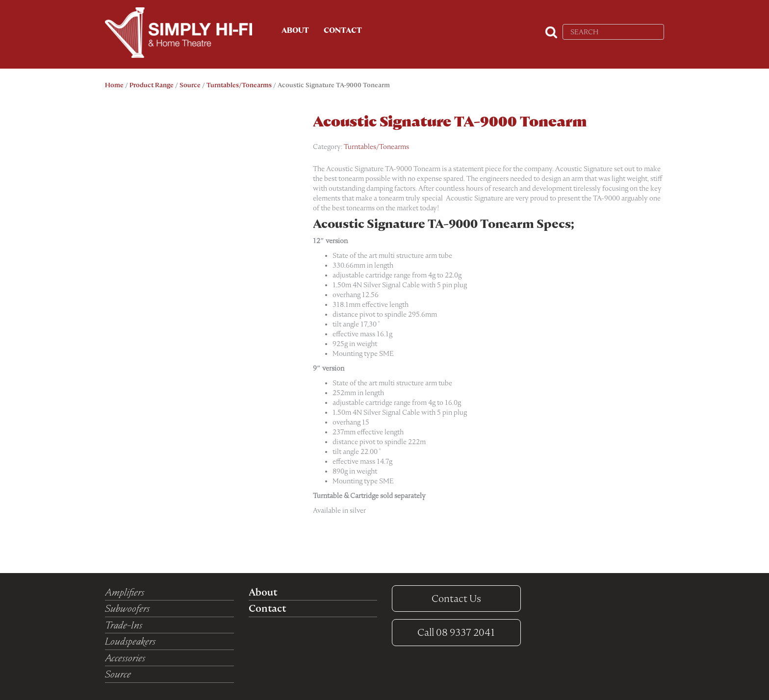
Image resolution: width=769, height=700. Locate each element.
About (295, 30)
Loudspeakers (130, 641)
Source (190, 85)
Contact (343, 30)
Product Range (152, 85)
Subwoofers (127, 608)
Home (114, 85)
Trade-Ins (124, 625)
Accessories (125, 658)
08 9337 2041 (456, 632)
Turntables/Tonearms (239, 85)
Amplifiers (125, 592)
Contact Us (456, 599)
